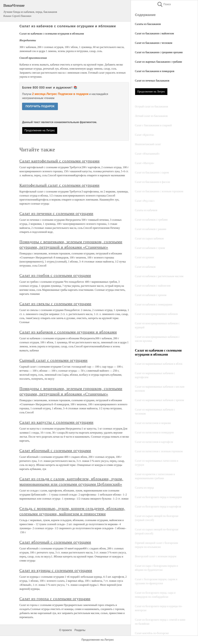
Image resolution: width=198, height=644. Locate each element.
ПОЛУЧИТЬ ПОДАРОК (40, 106)
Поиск (164, 4)
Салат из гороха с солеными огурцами (55, 599)
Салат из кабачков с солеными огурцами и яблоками (68, 332)
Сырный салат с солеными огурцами (53, 360)
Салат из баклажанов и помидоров (155, 71)
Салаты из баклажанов (148, 24)
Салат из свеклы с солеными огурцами (55, 304)
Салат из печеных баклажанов (152, 81)
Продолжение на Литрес (151, 92)
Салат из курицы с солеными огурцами (56, 570)
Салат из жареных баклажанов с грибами (158, 62)
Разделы (80, 630)
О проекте (65, 630)
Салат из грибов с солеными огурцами (55, 275)
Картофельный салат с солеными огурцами (59, 185)
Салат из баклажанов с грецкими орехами (159, 52)
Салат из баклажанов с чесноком (154, 43)
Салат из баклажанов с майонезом (154, 33)
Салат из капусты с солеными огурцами (56, 422)
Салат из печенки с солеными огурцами (56, 213)
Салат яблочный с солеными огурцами (55, 451)
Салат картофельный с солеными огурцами (59, 161)
